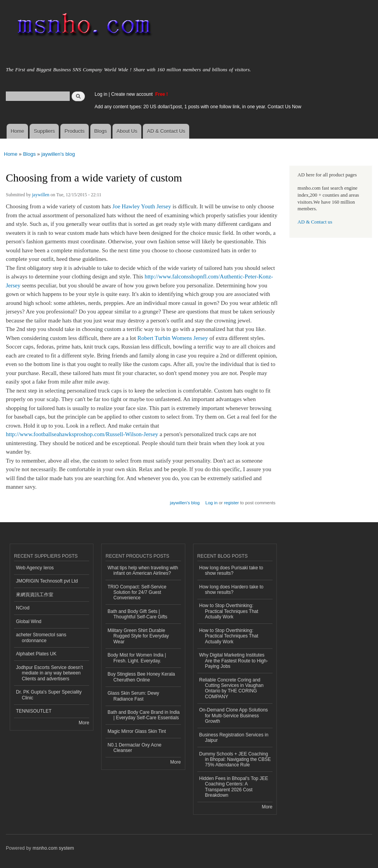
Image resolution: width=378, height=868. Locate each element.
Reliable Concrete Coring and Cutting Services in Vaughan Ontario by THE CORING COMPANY (231, 688)
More (84, 723)
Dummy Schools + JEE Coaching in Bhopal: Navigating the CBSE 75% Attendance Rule (235, 760)
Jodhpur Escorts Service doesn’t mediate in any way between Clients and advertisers (49, 673)
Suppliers (44, 131)
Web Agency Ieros (35, 568)
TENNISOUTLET (34, 711)
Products (75, 131)
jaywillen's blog (58, 154)
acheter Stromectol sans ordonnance (41, 637)
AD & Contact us (315, 222)
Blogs (101, 131)
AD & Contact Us (166, 131)
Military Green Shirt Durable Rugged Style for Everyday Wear (138, 636)
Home (17, 131)
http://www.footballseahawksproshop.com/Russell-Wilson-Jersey (82, 434)
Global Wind (29, 622)
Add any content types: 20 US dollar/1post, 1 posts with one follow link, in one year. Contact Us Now (198, 107)
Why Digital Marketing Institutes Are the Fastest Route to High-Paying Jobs (234, 661)
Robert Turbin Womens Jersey (173, 338)
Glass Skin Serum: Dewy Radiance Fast (133, 696)
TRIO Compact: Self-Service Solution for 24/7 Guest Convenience (137, 592)
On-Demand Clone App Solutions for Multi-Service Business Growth (234, 716)
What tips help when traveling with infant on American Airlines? (143, 570)
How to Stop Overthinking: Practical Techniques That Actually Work (229, 611)
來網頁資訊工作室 (35, 595)
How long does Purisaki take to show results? (231, 570)
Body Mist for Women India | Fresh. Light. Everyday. (137, 658)
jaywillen (41, 195)
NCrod (23, 608)
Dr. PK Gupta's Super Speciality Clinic (49, 695)
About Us (127, 131)
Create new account (132, 94)
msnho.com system (53, 848)
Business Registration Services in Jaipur (234, 738)
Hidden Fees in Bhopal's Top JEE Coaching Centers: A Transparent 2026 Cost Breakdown (234, 787)
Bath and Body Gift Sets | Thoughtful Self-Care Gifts (137, 614)
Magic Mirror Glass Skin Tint (137, 731)
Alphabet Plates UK (36, 654)
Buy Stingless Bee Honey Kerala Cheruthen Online (141, 677)
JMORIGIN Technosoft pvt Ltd (47, 581)
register (231, 503)
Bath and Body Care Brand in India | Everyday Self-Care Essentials (143, 715)
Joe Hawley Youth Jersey (142, 206)
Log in (101, 94)
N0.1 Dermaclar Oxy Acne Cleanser (134, 748)
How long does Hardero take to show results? (231, 590)
